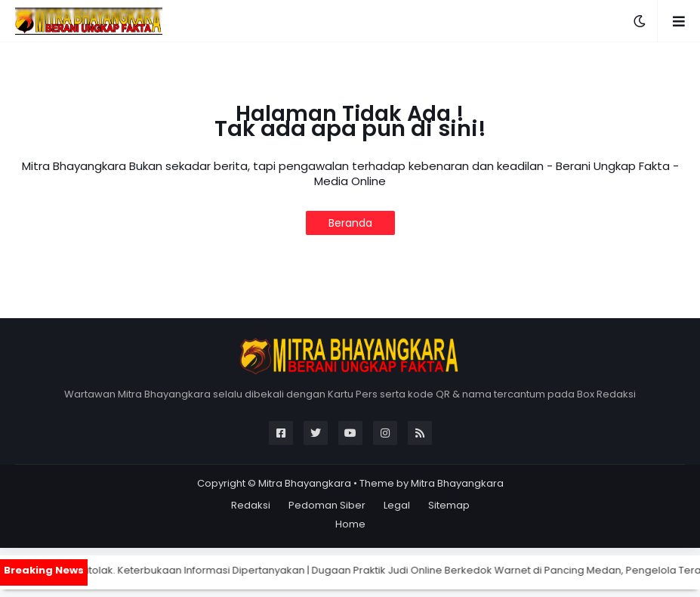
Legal (397, 505)
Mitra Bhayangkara (305, 483)
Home (350, 524)
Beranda (350, 223)
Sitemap (449, 505)
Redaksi (251, 505)
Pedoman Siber (327, 505)
